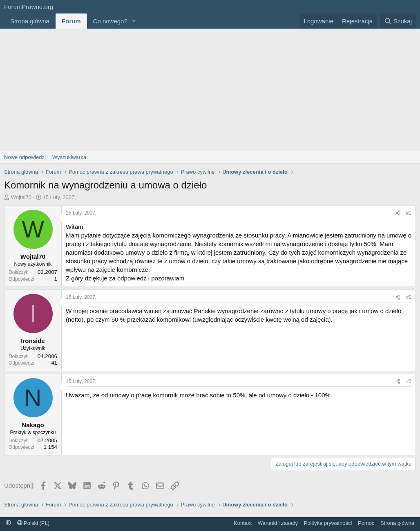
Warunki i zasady (278, 523)
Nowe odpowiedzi (25, 157)
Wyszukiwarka (69, 157)
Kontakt (243, 523)
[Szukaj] (398, 21)
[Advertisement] (210, 90)
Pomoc (366, 523)
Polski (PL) (33, 523)
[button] (134, 21)
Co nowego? (110, 21)
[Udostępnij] (398, 213)
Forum (71, 21)
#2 (409, 297)
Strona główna (30, 21)
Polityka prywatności (328, 523)
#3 (409, 381)
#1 (409, 213)
